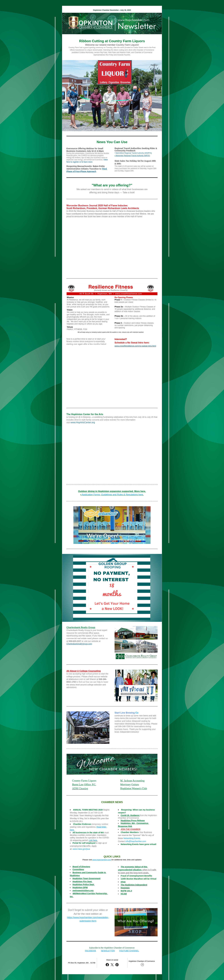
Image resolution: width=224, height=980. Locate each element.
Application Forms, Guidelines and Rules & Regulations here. (113, 495)
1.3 (130, 891)
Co (137, 713)
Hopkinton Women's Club (134, 788)
